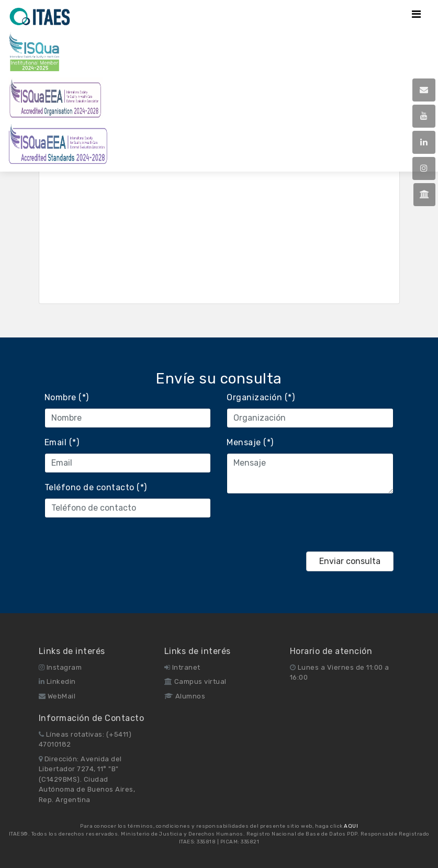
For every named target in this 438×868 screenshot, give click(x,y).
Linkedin (57, 681)
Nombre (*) (67, 397)
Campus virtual (195, 681)
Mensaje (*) (250, 442)
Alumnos (185, 696)
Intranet (182, 667)
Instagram (60, 667)
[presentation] (306, 523)
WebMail (57, 696)
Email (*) (62, 442)
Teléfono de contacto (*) (96, 487)
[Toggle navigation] (416, 14)
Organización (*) (261, 397)
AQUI (351, 826)
